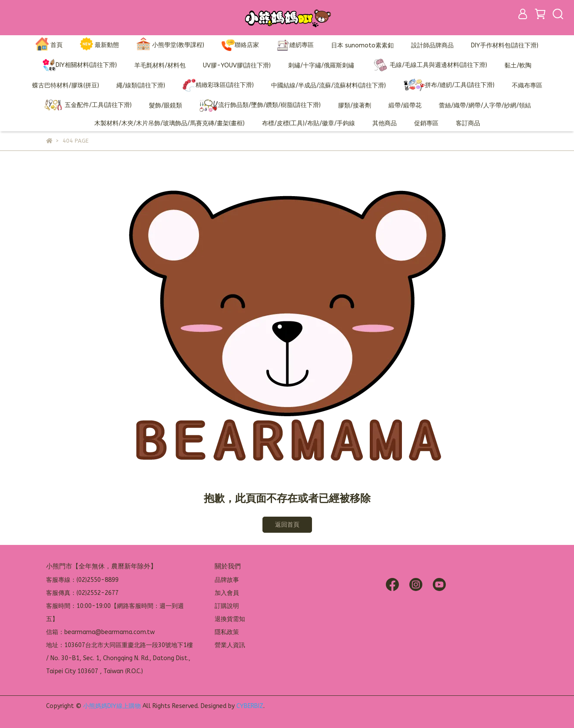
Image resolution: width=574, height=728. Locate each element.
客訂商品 (468, 123)
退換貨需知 (230, 619)
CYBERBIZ (250, 706)
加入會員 (227, 593)
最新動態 (100, 45)
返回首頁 (287, 525)
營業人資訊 (230, 645)
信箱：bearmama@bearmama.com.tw (100, 632)
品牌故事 (227, 580)
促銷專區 (426, 123)
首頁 (49, 45)
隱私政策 (227, 632)
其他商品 (385, 123)
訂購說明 (227, 606)
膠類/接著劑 (355, 105)
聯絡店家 (240, 45)
